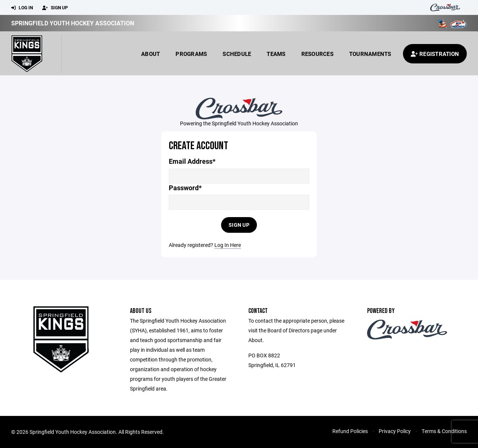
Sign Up (55, 8)
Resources (317, 54)
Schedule (237, 54)
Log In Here (228, 245)
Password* (185, 188)
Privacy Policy (395, 431)
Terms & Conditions (444, 431)
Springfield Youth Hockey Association (73, 23)
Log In (22, 8)
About (150, 54)
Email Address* (192, 161)
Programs (191, 54)
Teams (276, 54)
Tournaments (370, 54)
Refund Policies (350, 431)
